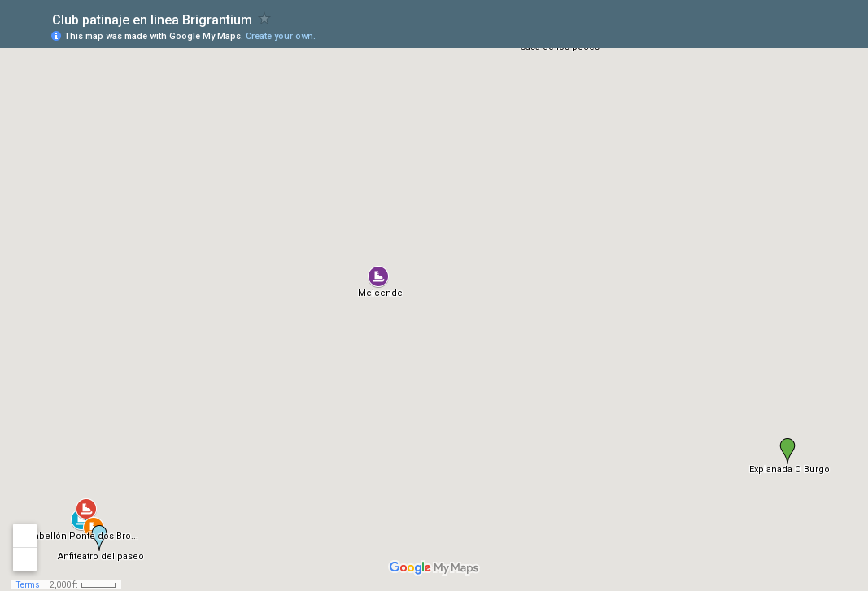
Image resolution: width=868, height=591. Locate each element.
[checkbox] (265, 18)
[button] (378, 276)
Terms (28, 585)
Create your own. (281, 36)
